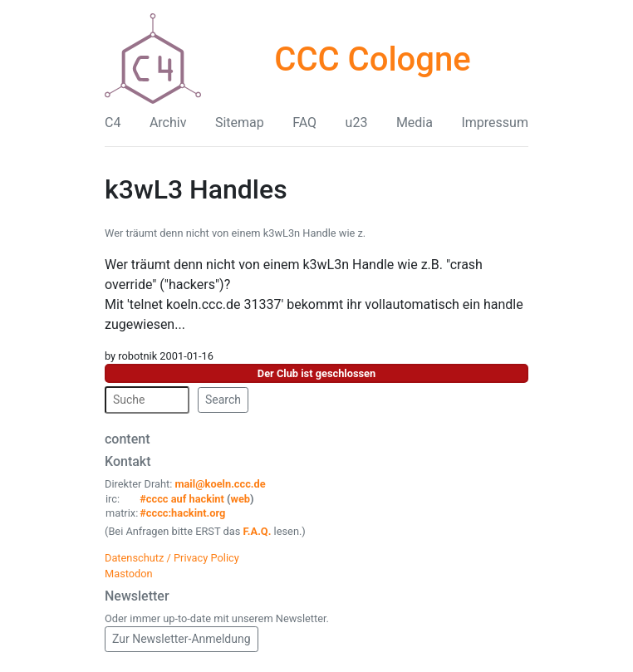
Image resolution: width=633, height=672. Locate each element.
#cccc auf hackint (182, 499)
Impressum (495, 123)
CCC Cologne (372, 59)
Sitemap (240, 123)
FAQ (304, 123)
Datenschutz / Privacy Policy (172, 558)
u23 (357, 123)
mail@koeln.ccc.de (220, 484)
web (241, 499)
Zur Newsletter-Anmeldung (182, 639)
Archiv (168, 123)
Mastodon (129, 574)
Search (223, 400)
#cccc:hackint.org (182, 513)
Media (415, 123)
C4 (113, 123)
